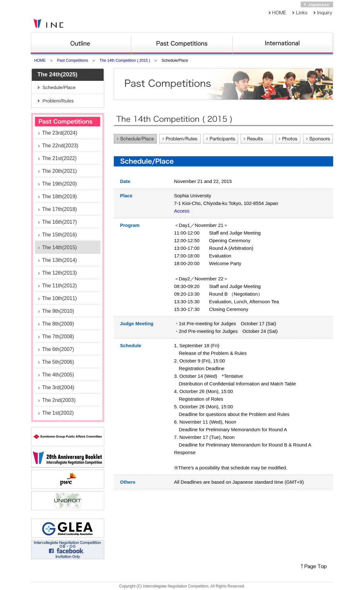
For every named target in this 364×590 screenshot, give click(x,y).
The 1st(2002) (58, 413)
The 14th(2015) (60, 247)
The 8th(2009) (58, 324)
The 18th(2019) (60, 197)
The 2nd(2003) (59, 400)
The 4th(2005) (58, 375)
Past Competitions (73, 60)
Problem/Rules (58, 101)
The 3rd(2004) (58, 387)
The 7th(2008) (58, 337)
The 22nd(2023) (60, 146)
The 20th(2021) (60, 171)
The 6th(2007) (58, 349)
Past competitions (182, 43)
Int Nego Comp (284, 43)
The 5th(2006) (58, 362)
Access (182, 211)
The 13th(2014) (60, 260)
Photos (288, 139)
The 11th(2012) (60, 286)
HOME (40, 60)
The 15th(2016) (60, 235)
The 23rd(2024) (60, 133)
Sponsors (318, 139)
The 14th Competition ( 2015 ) (125, 60)
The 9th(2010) (58, 311)
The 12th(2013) (60, 273)
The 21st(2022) (60, 158)
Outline (81, 43)
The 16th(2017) (60, 222)
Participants (221, 139)
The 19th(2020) (60, 184)
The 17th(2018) (60, 209)
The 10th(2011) (60, 298)
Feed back (257, 139)
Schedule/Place (59, 87)
